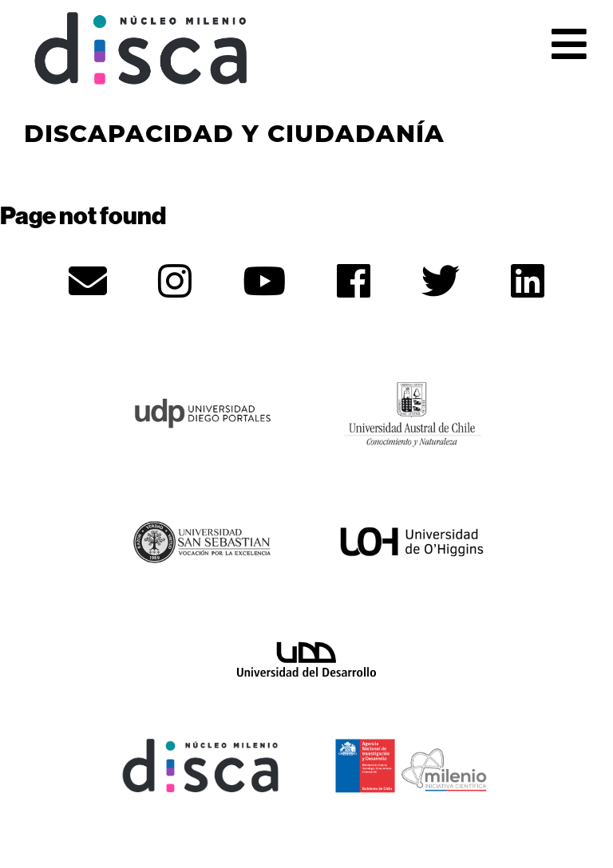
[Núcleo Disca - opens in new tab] (201, 763)
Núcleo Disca (141, 49)
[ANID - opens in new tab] (412, 763)
